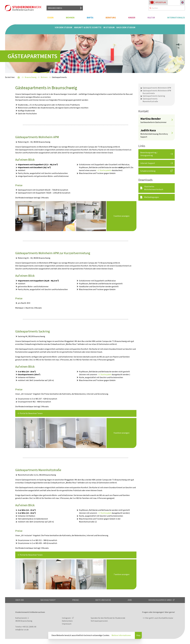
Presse (75, 600)
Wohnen (70, 18)
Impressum (67, 624)
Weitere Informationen (121, 635)
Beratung (111, 18)
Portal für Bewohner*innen (31, 413)
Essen (51, 18)
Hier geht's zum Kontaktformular (159, 618)
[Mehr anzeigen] (172, 120)
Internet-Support (148, 163)
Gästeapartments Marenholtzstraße (150, 100)
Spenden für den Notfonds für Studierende (108, 618)
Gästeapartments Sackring (154, 96)
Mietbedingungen (152, 197)
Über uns (20, 600)
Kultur (151, 18)
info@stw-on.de (22, 630)
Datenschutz (67, 621)
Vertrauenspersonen (99, 621)
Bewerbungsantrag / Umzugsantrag (149, 154)
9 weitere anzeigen (122, 433)
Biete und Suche (103, 600)
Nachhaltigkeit (48, 600)
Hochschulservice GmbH (160, 600)
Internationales (176, 18)
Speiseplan (161, 2)
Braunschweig (31, 77)
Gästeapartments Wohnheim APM (157, 88)
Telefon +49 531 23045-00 (26, 627)
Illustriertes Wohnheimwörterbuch (154, 188)
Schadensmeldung (148, 171)
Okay (138, 635)
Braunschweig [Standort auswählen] (55, 8)
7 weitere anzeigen (122, 574)
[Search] (167, 8)
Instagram (67, 618)
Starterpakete (106, 170)
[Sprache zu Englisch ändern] (182, 2)
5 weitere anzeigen (122, 216)
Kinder (132, 18)
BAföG (90, 18)
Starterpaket (106, 374)
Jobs (130, 600)
